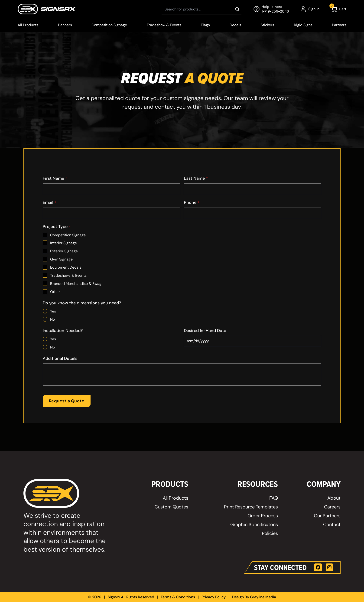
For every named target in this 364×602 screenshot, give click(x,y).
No (52, 319)
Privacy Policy (214, 597)
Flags (205, 25)
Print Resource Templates (251, 507)
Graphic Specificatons (254, 524)
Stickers (267, 25)
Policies (270, 533)
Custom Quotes (171, 507)
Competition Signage (109, 25)
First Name (55, 178)
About (334, 498)
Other (55, 292)
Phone (192, 202)
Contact (332, 524)
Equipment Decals (66, 267)
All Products (28, 25)
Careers (332, 507)
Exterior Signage (64, 251)
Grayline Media (263, 597)
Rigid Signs (303, 25)
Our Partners (327, 516)
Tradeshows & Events (68, 275)
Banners (65, 25)
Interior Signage (63, 243)
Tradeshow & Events (164, 25)
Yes (53, 311)
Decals (235, 25)
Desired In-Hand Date (205, 331)
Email (49, 202)
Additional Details (60, 358)
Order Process (263, 516)
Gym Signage (61, 259)
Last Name (196, 178)
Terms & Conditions (178, 597)
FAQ (274, 498)
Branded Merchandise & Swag (76, 284)
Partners (339, 25)
